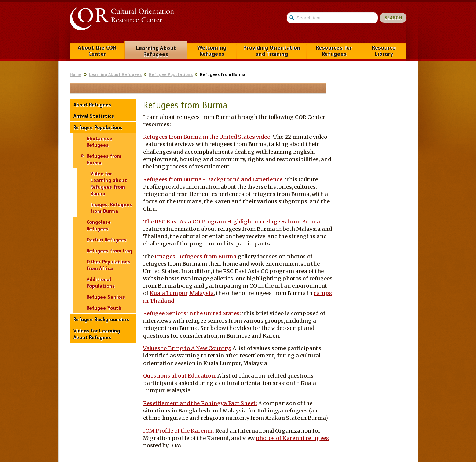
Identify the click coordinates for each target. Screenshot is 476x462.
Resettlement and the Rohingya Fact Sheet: (200, 403)
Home (76, 74)
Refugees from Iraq (109, 251)
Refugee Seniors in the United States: (192, 313)
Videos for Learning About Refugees (97, 334)
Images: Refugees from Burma (111, 208)
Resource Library (384, 50)
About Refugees (92, 105)
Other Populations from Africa (108, 265)
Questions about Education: (180, 376)
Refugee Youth (104, 308)
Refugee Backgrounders (101, 319)
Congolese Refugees (99, 225)
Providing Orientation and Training (272, 50)
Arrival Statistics (94, 116)
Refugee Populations (171, 74)
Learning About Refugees (156, 51)
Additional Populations (101, 283)
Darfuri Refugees (107, 240)
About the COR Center (97, 50)
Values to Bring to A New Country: (187, 348)
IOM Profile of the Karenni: (179, 431)
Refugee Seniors (106, 297)
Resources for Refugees (334, 50)
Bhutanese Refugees (99, 142)
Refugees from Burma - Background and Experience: (213, 179)
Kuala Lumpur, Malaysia (182, 293)
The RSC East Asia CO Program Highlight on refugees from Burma (232, 222)
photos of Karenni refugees (292, 438)
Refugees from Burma (104, 159)
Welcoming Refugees (212, 50)
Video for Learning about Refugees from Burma (109, 183)
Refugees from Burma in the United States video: (208, 137)
